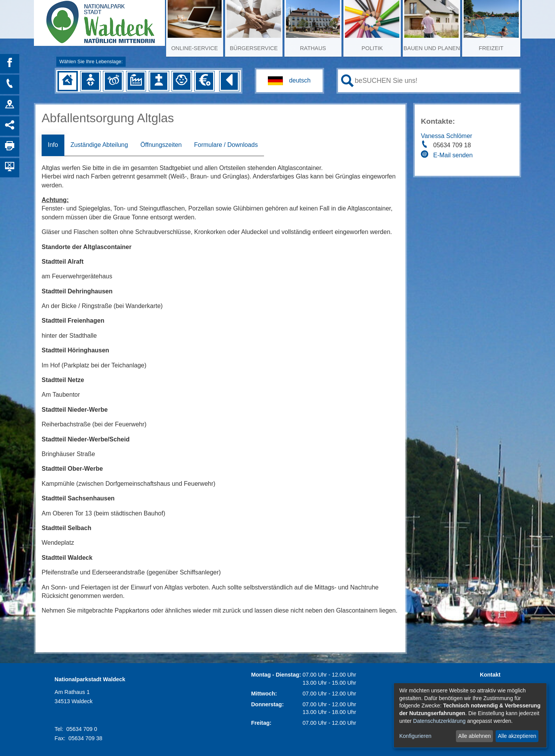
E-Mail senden (453, 155)
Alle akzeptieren (517, 736)
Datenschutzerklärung (439, 721)
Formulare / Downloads (226, 145)
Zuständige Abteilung (99, 145)
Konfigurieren (415, 736)
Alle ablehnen (475, 736)
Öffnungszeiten (161, 145)
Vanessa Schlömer (447, 136)
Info (53, 145)
